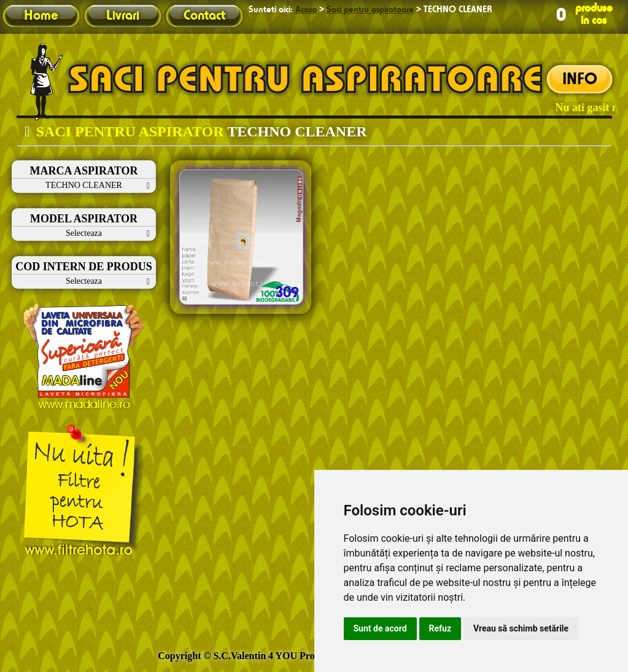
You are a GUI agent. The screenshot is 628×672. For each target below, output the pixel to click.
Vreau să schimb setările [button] (521, 628)
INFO (580, 80)
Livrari (123, 16)
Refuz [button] (440, 628)
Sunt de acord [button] (380, 628)
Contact (204, 16)
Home (41, 16)
